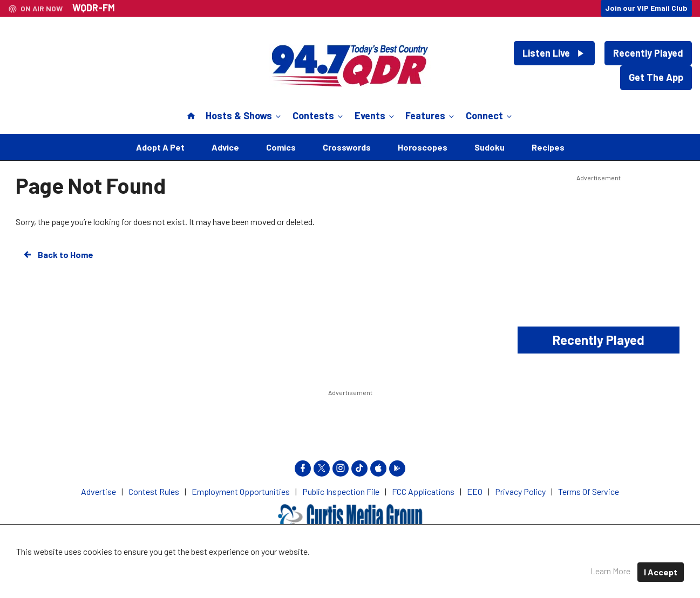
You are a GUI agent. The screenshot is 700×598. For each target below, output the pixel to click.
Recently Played (648, 53)
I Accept (661, 572)
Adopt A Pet (160, 147)
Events (375, 115)
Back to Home (58, 255)
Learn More (610, 571)
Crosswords (347, 147)
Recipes (548, 147)
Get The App (656, 77)
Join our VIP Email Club (646, 8)
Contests (319, 115)
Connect (490, 115)
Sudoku (490, 147)
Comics (281, 147)
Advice (225, 147)
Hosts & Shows (244, 115)
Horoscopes (423, 147)
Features (431, 115)
